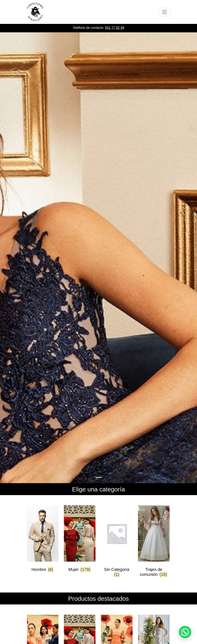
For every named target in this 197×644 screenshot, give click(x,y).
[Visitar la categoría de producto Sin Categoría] (117, 542)
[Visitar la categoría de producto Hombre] (43, 542)
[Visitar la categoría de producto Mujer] (80, 542)
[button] (185, 632)
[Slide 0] (99, 477)
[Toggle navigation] (164, 12)
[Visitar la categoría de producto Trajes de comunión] (154, 542)
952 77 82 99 (115, 28)
